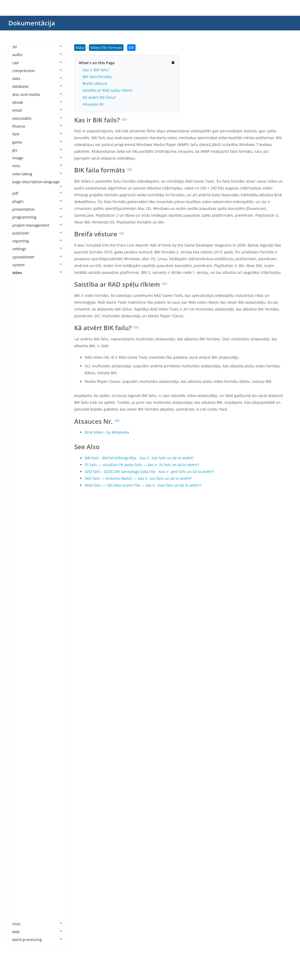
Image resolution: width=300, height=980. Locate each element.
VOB (21, 844)
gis (37, 150)
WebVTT (25, 892)
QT (20, 733)
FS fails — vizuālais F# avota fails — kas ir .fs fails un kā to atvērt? (142, 465)
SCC (21, 773)
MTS (21, 646)
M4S (21, 527)
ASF (21, 320)
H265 (22, 463)
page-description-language (37, 184)
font (37, 134)
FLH (21, 440)
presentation (37, 209)
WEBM (23, 884)
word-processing (37, 940)
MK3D (23, 559)
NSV (21, 662)
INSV (22, 487)
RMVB (23, 749)
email (37, 110)
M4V (21, 535)
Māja (80, 48)
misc (37, 166)
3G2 (21, 289)
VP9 (21, 868)
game (37, 142)
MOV (22, 582)
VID (20, 836)
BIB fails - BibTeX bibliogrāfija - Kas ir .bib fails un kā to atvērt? (139, 458)
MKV (22, 575)
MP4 (21, 590)
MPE (21, 606)
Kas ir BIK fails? (96, 70)
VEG (21, 828)
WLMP (23, 900)
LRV (21, 503)
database (37, 86)
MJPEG (23, 551)
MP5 (21, 598)
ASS (21, 328)
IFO (20, 479)
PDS (21, 693)
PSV (21, 717)
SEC (21, 781)
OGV (21, 677)
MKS (22, 566)
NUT (21, 670)
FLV (20, 447)
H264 (22, 455)
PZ (20, 725)
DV (20, 408)
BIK (20, 360)
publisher (37, 233)
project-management (37, 225)
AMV (22, 305)
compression (37, 71)
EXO (21, 416)
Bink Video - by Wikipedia (107, 432)
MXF (21, 654)
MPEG (23, 614)
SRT (21, 789)
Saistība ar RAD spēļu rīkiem (108, 90)
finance (37, 126)
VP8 (21, 860)
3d (37, 47)
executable (37, 118)
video (37, 273)
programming (37, 217)
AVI (20, 344)
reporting (37, 241)
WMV (22, 908)
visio (37, 924)
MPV (21, 630)
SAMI (22, 765)
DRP (21, 400)
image (37, 158)
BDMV (23, 352)
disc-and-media (37, 94)
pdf (37, 193)
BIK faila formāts (97, 77)
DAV (21, 384)
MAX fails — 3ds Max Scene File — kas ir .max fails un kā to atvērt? (143, 485)
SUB (21, 805)
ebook (37, 102)
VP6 (21, 852)
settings (37, 249)
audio (37, 55)
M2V (21, 519)
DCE (21, 392)
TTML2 (23, 821)
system (37, 265)
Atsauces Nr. (94, 104)
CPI (20, 376)
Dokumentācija (32, 23)
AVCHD (24, 336)
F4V (21, 431)
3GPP (22, 296)
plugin (37, 201)
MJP (21, 543)
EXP (21, 424)
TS (20, 813)
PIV (20, 701)
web (37, 932)
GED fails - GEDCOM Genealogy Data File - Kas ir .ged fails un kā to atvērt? (149, 472)
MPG (22, 622)
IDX (20, 471)
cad (37, 63)
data (37, 78)
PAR (21, 686)
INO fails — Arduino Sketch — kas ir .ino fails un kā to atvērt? (138, 478)
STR (21, 797)
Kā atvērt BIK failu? (99, 97)
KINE (22, 495)
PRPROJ (24, 709)
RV (20, 757)
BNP (21, 368)
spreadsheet (37, 257)
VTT (21, 876)
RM (20, 741)
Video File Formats (34, 281)
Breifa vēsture (95, 83)
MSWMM (25, 638)
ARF (21, 312)
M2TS (22, 511)
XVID (22, 916)
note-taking (37, 174)
